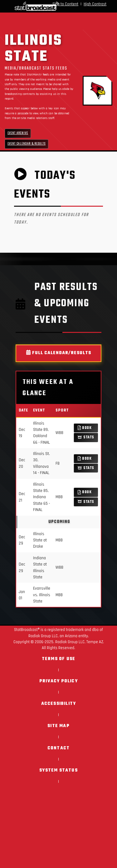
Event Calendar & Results (27, 144)
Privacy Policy (58, 681)
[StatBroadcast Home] (23, 6)
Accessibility (59, 704)
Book (85, 428)
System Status (58, 770)
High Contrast (95, 4)
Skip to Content (65, 4)
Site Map (58, 726)
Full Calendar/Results (59, 353)
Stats (86, 437)
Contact (58, 748)
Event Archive (18, 133)
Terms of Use (58, 659)
